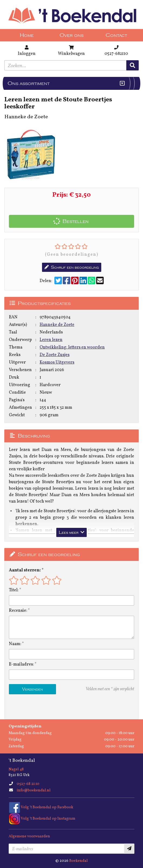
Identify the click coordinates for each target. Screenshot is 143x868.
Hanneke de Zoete (57, 325)
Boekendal (79, 861)
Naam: (15, 644)
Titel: (14, 590)
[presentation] (43, 707)
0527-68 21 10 (28, 784)
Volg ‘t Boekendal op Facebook (41, 807)
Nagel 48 (16, 769)
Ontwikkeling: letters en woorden (72, 347)
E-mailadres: (21, 664)
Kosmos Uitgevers (57, 362)
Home (27, 35)
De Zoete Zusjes (55, 355)
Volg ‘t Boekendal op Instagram (42, 819)
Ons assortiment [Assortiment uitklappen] (29, 83)
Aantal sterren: (25, 570)
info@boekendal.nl (34, 790)
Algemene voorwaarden (29, 836)
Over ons (71, 35)
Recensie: (18, 611)
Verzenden (32, 689)
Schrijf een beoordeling (72, 267)
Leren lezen (51, 340)
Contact (116, 35)
